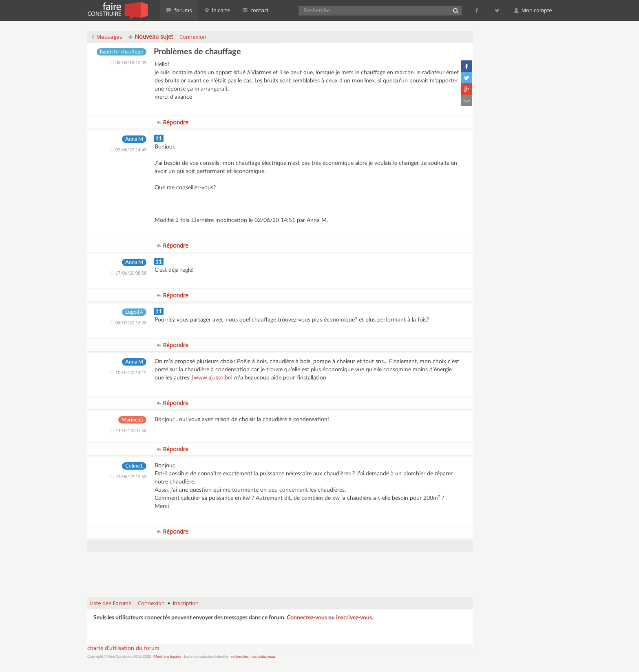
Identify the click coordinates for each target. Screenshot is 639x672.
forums (179, 10)
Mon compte (533, 10)
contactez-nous (264, 657)
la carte (217, 10)
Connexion (193, 37)
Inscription (186, 603)
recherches (240, 657)
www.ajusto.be (212, 378)
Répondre (172, 122)
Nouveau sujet (151, 37)
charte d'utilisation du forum (123, 648)
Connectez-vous (307, 618)
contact (255, 10)
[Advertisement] (280, 570)
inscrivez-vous (354, 618)
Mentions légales (167, 657)
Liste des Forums (111, 603)
